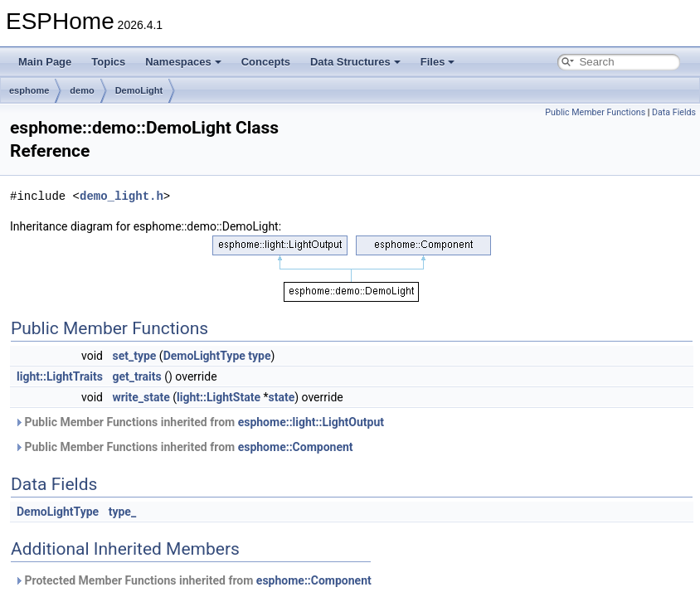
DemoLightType (204, 356)
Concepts (266, 62)
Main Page (45, 62)
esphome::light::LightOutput (311, 422)
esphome (29, 90)
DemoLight (139, 90)
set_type (134, 356)
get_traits (136, 376)
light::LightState (219, 397)
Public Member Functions (595, 112)
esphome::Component (296, 447)
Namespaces (183, 62)
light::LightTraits (60, 376)
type (259, 356)
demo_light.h (122, 196)
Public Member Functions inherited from (199, 422)
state (281, 397)
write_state (141, 397)
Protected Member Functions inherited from (193, 580)
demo (82, 90)
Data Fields (674, 112)
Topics (108, 62)
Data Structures (355, 62)
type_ (122, 512)
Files (438, 62)
